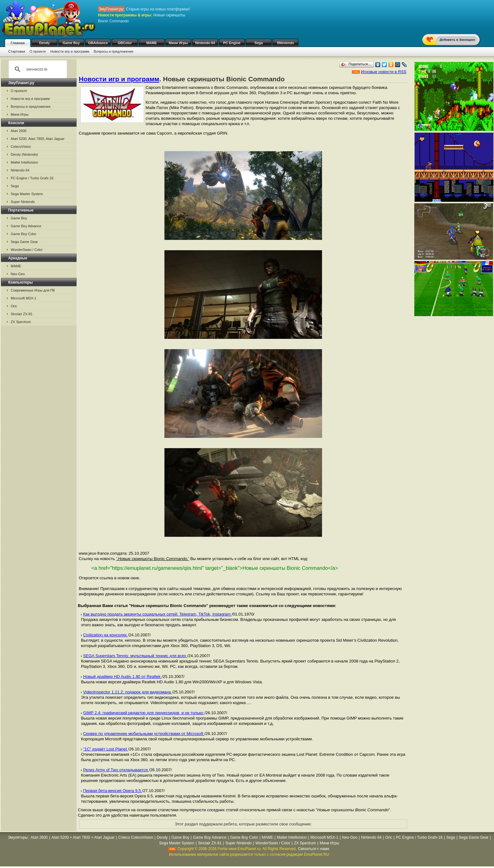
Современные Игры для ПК (33, 290)
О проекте (38, 51)
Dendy (44, 43)
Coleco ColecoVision (136, 837)
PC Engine (232, 43)
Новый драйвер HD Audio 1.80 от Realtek (123, 677)
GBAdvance (98, 43)
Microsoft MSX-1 (23, 298)
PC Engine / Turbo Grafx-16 (32, 178)
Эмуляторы (18, 837)
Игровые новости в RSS (384, 72)
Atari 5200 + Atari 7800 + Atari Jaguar (83, 837)
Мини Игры (178, 43)
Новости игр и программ (70, 51)
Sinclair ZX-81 (22, 314)
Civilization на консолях (106, 635)
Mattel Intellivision (24, 162)
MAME (152, 43)
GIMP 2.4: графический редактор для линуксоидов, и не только (144, 713)
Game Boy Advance (26, 226)
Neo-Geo (18, 274)
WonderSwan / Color (27, 250)
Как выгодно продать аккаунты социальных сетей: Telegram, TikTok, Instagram (158, 614)
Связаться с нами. (314, 849)
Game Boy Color (23, 234)
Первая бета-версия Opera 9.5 (113, 791)
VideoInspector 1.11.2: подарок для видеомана (128, 692)
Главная (18, 43)
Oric (14, 306)
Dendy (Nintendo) (24, 154)
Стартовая (17, 51)
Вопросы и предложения (113, 51)
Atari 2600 (19, 131)
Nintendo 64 (205, 43)
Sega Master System (27, 194)
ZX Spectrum (21, 322)
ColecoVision (21, 147)
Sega (259, 43)
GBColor (125, 43)
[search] (37, 69)
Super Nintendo (23, 202)
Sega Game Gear (24, 242)
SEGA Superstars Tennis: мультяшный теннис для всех (135, 656)
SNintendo (286, 43)
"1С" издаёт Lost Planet (106, 749)
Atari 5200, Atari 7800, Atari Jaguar (38, 139)
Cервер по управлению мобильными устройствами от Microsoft (144, 734)
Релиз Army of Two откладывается (116, 770)
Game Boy (71, 43)
